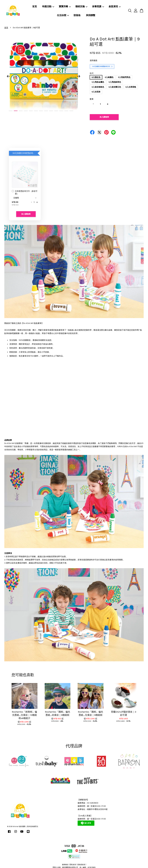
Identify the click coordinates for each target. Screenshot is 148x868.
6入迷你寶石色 (115, 87)
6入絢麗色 (109, 77)
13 (71, 111)
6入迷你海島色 (98, 87)
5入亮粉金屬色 (98, 82)
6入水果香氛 (131, 87)
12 (66, 111)
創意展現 (115, 6)
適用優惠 (94, 60)
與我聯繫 (91, 15)
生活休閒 (63, 15)
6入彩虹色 (96, 77)
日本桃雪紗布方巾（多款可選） (25, 192)
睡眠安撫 (81, 6)
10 (56, 111)
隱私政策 (73, 865)
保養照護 (98, 6)
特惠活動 (48, 6)
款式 (92, 73)
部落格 (77, 15)
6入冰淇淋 (96, 92)
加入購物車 (26, 214)
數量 (92, 99)
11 (61, 111)
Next (79, 76)
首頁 (35, 6)
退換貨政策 (81, 865)
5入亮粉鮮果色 (115, 82)
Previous (8, 76)
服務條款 (65, 865)
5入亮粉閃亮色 (124, 77)
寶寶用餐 (65, 6)
